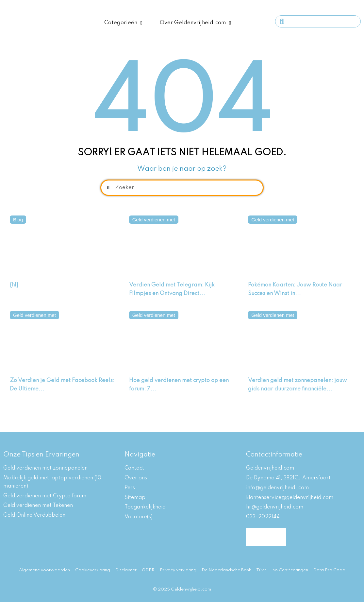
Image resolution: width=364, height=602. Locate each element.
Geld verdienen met (154, 220)
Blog (18, 220)
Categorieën (123, 23)
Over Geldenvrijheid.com (195, 23)
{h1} (14, 285)
